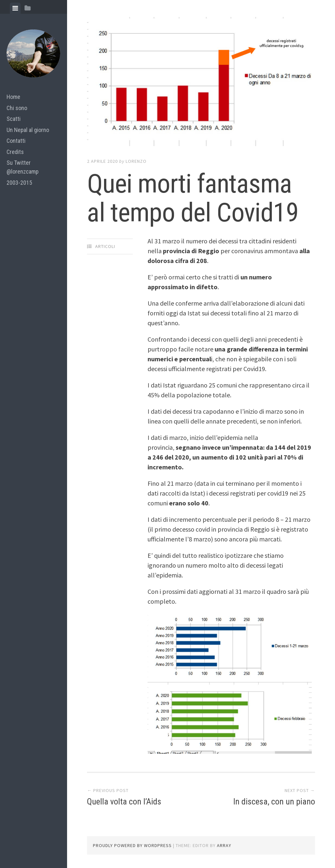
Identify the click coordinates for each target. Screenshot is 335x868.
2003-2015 (19, 183)
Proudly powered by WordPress (132, 845)
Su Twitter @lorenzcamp (23, 167)
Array (224, 845)
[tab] (15, 8)
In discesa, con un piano (274, 802)
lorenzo (136, 161)
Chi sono (17, 108)
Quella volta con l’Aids (124, 802)
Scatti (14, 119)
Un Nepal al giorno (28, 130)
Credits (15, 152)
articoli (105, 246)
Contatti (16, 141)
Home (13, 97)
